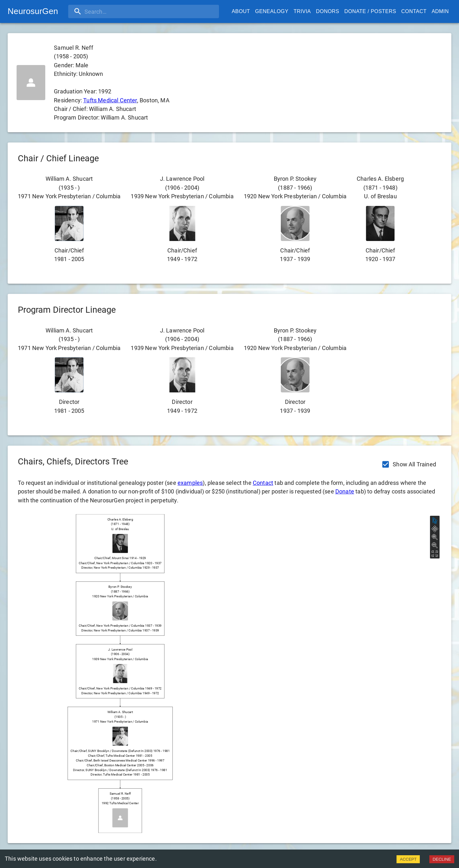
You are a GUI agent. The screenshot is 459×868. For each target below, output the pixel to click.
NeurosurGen (33, 11)
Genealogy (272, 11)
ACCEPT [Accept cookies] (408, 859)
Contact (414, 11)
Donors (328, 11)
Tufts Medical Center (110, 100)
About (241, 11)
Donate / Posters (370, 11)
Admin (440, 11)
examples (190, 483)
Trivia (302, 11)
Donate (345, 491)
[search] (109, 11)
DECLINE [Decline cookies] (442, 859)
